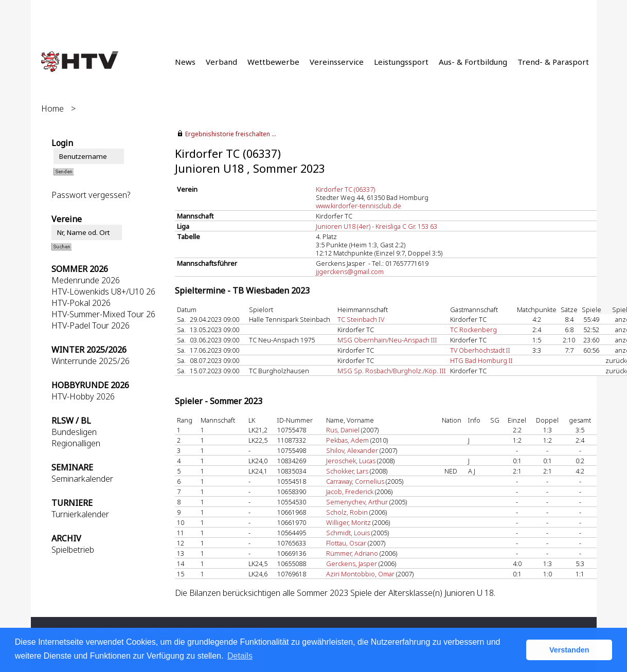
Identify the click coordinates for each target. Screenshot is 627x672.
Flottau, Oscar (346, 543)
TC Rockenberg (473, 330)
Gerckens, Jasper (352, 564)
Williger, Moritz (348, 522)
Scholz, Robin (347, 512)
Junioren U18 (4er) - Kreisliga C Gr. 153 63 (377, 226)
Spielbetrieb (73, 550)
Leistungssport (401, 62)
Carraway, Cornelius (355, 481)
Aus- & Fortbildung (473, 62)
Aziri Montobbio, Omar (360, 574)
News (185, 62)
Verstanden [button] (569, 650)
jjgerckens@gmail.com (350, 271)
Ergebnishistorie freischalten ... (231, 134)
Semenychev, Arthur (357, 502)
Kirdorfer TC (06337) (345, 189)
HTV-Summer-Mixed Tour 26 (103, 314)
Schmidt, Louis (348, 533)
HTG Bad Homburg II (481, 360)
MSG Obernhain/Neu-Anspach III (387, 340)
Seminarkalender (82, 479)
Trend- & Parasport (553, 62)
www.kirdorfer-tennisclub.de (359, 206)
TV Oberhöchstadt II (480, 350)
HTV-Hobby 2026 (83, 396)
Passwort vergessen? (91, 195)
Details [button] (240, 656)
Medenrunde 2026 (86, 280)
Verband (221, 62)
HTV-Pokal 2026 (81, 303)
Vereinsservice (337, 62)
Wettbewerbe (273, 62)
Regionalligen (76, 443)
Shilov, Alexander (352, 450)
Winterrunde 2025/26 (91, 361)
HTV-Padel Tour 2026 (91, 325)
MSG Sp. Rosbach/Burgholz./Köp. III (392, 371)
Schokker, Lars (347, 471)
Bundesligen (74, 432)
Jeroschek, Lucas (351, 461)
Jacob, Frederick (350, 492)
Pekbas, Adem (347, 440)
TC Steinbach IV (361, 319)
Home (52, 108)
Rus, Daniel (343, 430)
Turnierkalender (80, 514)
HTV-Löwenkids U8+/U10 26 (103, 292)
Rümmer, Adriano (352, 553)
